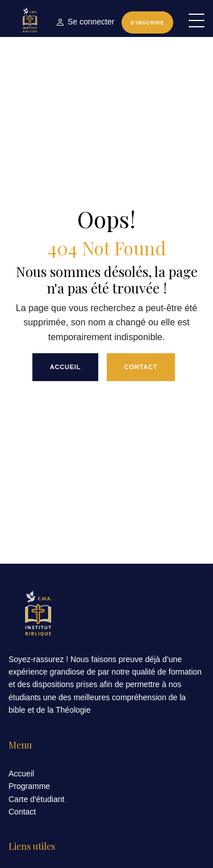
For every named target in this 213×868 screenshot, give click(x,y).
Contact (141, 367)
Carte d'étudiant (36, 799)
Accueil (66, 367)
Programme (29, 786)
